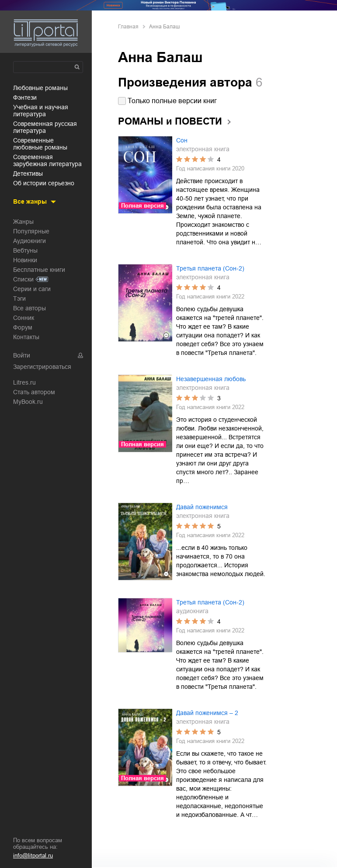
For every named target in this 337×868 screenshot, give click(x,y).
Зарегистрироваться (42, 367)
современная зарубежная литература (47, 160)
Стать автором (34, 392)
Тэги (19, 299)
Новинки (25, 260)
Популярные (31, 231)
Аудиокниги (30, 241)
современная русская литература (45, 127)
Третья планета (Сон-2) (210, 268)
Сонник (24, 318)
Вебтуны (25, 250)
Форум (23, 327)
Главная (128, 27)
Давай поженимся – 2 (207, 713)
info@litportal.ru (33, 856)
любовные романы (40, 88)
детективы (28, 174)
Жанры (23, 222)
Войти (22, 355)
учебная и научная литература (41, 111)
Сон (182, 140)
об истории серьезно (44, 183)
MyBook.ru (28, 402)
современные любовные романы (40, 144)
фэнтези (25, 97)
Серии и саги (32, 289)
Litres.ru (24, 382)
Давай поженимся (202, 507)
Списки (23, 279)
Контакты (26, 337)
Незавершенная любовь (211, 379)
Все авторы (30, 308)
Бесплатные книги (39, 270)
